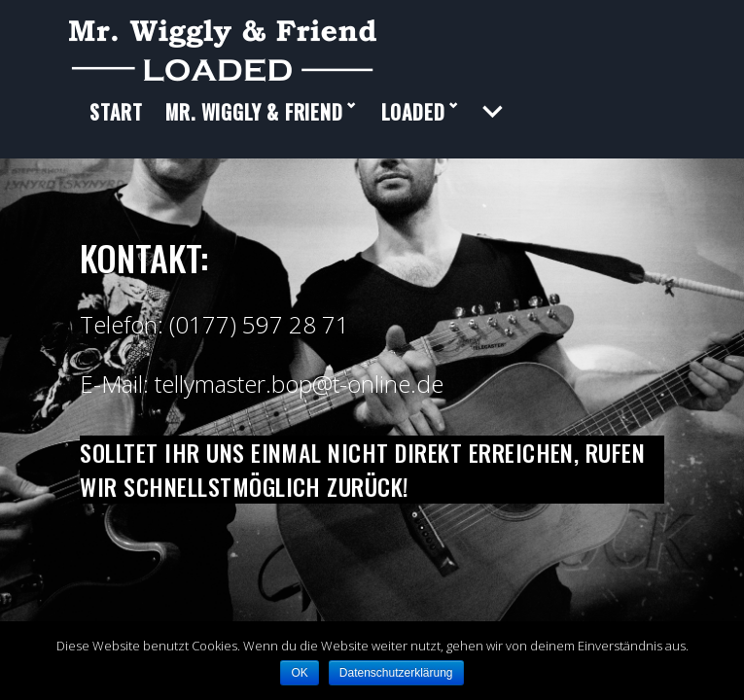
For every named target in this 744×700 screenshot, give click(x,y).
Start (116, 126)
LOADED (413, 126)
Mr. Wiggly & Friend (254, 126)
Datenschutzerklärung (396, 673)
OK (299, 673)
